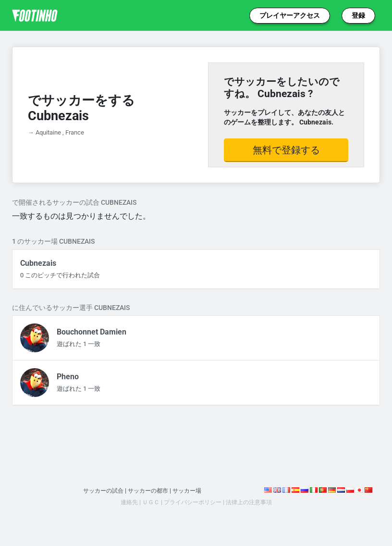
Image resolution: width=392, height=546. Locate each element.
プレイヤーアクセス (290, 15)
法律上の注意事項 (253, 502)
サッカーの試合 (100, 490)
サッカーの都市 (148, 490)
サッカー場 (190, 490)
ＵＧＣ (147, 502)
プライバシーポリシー (192, 502)
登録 (358, 15)
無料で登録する (286, 150)
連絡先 (124, 502)
